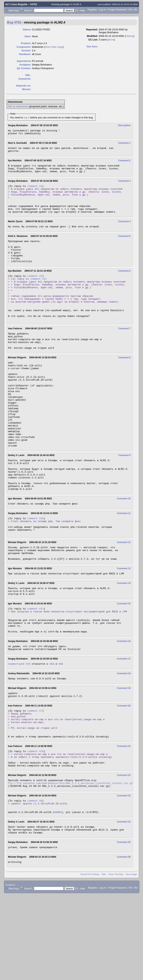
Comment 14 (124, 642)
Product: (26, 43)
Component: (24, 47)
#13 (52, 731)
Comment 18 (124, 740)
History (129, 36)
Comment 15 (124, 664)
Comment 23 (124, 875)
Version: (26, 50)
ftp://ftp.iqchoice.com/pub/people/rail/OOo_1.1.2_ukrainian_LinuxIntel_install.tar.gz (70, 862)
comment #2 (35, 191)
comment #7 (35, 780)
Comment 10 (124, 550)
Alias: (28, 36)
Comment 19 (124, 756)
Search (28, 10)
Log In (102, 10)
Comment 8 (124, 385)
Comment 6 (124, 286)
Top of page (131, 960)
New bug (13, 10)
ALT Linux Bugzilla (16, 4)
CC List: (93, 40)
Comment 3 (124, 185)
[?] (76, 10)
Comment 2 (124, 163)
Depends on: (24, 86)
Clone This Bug (116, 960)
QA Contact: (24, 68)
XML (104, 960)
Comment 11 (124, 565)
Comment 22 (124, 853)
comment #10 (35, 570)
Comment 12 (124, 597)
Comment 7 (124, 353)
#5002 (58, 894)
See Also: (92, 46)
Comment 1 (124, 144)
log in (27, 117)
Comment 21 (124, 821)
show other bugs (54, 47)
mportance (24, 61)
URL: (28, 75)
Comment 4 (124, 231)
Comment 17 (124, 725)
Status (26, 29)
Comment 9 (124, 500)
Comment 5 (124, 246)
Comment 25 (124, 926)
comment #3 (35, 291)
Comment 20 (124, 774)
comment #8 (35, 881)
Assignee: (25, 65)
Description (124, 125)
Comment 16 (124, 706)
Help (82, 10)
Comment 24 (124, 904)
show (111, 40)
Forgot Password (117, 10)
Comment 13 (124, 626)
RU (136, 10)
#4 (33, 168)
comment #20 (35, 826)
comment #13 (35, 669)
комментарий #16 (19, 731)
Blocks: (27, 89)
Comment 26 (124, 942)
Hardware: (25, 54)
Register (92, 10)
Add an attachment (18, 106)
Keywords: (25, 79)
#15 (61, 731)
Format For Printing (90, 960)
